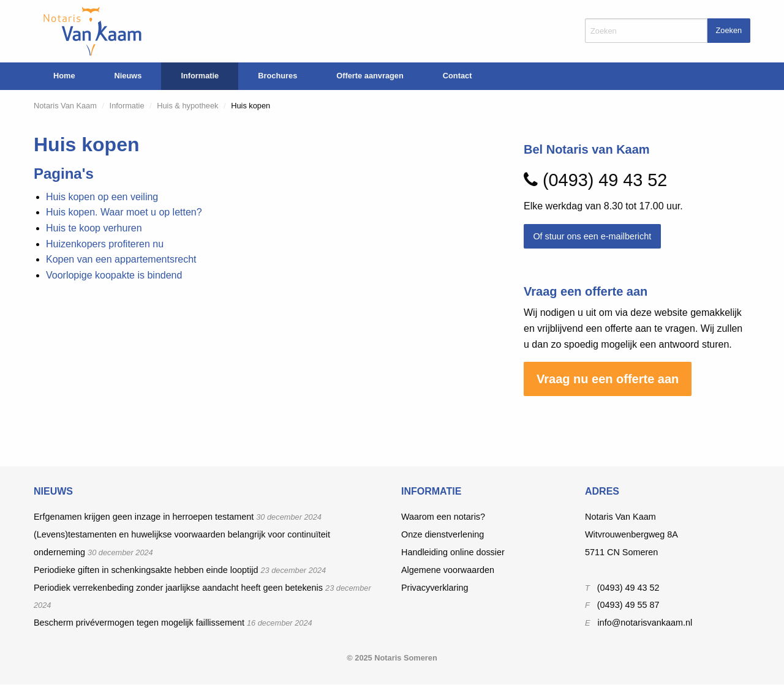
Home (64, 76)
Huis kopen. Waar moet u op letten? (124, 212)
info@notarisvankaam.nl (645, 623)
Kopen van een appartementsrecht (121, 259)
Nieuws (128, 76)
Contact (458, 76)
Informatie (200, 76)
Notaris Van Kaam (65, 106)
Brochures (277, 76)
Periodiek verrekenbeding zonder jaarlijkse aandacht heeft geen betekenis (178, 588)
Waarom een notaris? (443, 517)
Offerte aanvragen (370, 76)
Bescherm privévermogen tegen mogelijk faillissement (139, 623)
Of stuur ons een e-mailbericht (592, 236)
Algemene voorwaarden (448, 570)
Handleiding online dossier (453, 552)
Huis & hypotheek (187, 106)
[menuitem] (64, 76)
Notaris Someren (405, 658)
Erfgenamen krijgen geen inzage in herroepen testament (144, 517)
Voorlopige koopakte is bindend (114, 275)
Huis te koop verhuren (94, 228)
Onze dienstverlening (443, 534)
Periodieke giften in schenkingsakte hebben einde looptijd (146, 570)
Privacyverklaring (435, 588)
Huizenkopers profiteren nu (105, 244)
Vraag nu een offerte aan (608, 379)
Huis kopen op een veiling (102, 197)
